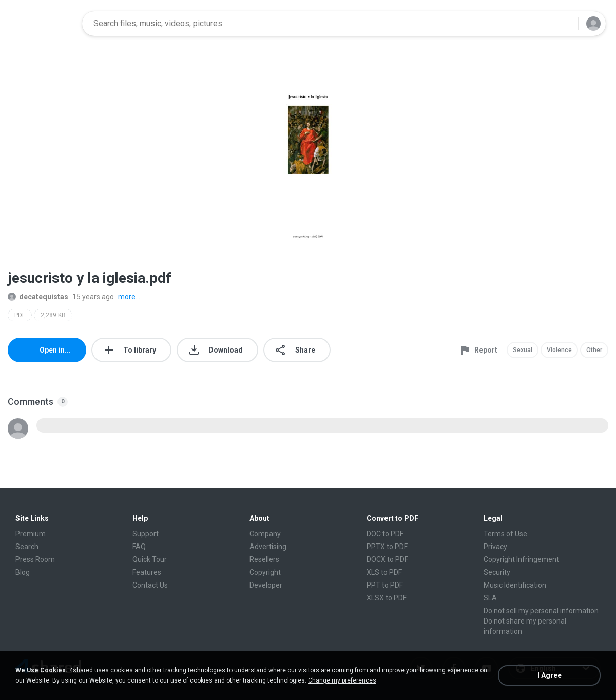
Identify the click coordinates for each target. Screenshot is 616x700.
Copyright (265, 572)
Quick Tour (150, 559)
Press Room (35, 559)
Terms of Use (505, 534)
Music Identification (515, 585)
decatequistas (38, 297)
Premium (31, 534)
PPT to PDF (385, 585)
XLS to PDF (384, 572)
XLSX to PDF (387, 598)
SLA (490, 598)
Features (147, 572)
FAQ (139, 547)
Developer (266, 585)
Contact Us (150, 585)
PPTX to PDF (387, 547)
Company (265, 534)
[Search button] (564, 24)
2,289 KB (53, 315)
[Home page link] (42, 24)
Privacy (495, 547)
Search (27, 547)
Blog (23, 572)
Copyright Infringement (521, 559)
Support (146, 534)
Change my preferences (342, 680)
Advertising (268, 547)
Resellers (264, 559)
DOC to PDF (385, 534)
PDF (20, 315)
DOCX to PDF (387, 559)
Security (497, 572)
